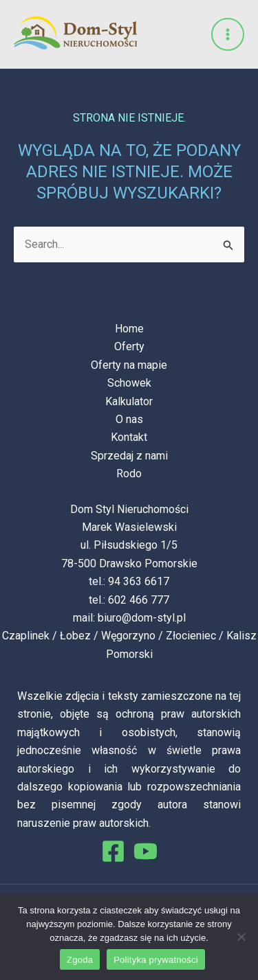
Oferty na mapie (129, 365)
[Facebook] (113, 851)
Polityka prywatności (156, 960)
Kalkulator (129, 401)
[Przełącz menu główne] (228, 34)
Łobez (75, 636)
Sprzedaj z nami (129, 456)
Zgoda (80, 960)
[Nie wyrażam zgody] (241, 937)
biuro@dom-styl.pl (142, 618)
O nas (129, 419)
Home (129, 329)
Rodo (129, 474)
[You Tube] (146, 851)
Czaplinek (26, 636)
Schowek (129, 383)
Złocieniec (191, 636)
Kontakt (129, 437)
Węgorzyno (128, 636)
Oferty (129, 346)
